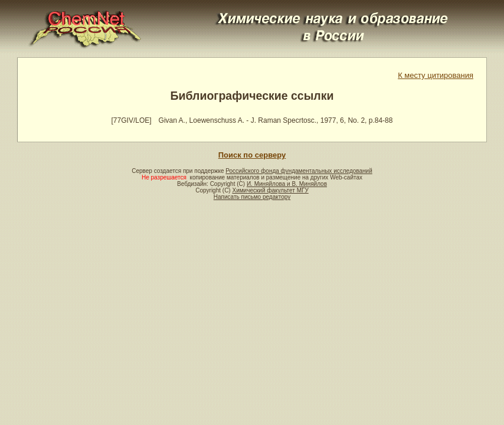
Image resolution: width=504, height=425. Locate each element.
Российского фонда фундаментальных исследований (299, 171)
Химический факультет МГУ (270, 190)
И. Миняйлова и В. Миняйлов (287, 184)
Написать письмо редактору (252, 197)
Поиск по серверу (252, 155)
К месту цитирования (436, 75)
